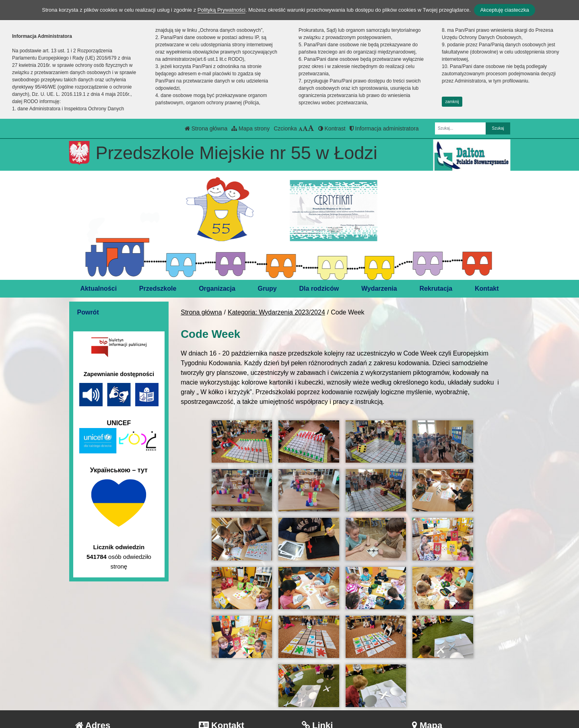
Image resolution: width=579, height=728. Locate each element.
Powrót (88, 312)
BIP (312, 682)
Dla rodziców (319, 289)
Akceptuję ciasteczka (504, 10)
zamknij (452, 102)
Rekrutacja (436, 289)
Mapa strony (250, 128)
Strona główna (206, 128)
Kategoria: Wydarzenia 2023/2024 (276, 312)
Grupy (267, 289)
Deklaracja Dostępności (341, 703)
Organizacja (217, 289)
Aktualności (98, 289)
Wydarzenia (379, 289)
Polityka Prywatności (337, 692)
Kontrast (332, 128)
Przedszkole (158, 289)
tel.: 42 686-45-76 (230, 682)
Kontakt (487, 289)
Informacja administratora (384, 128)
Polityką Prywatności (222, 10)
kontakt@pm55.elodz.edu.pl (244, 692)
